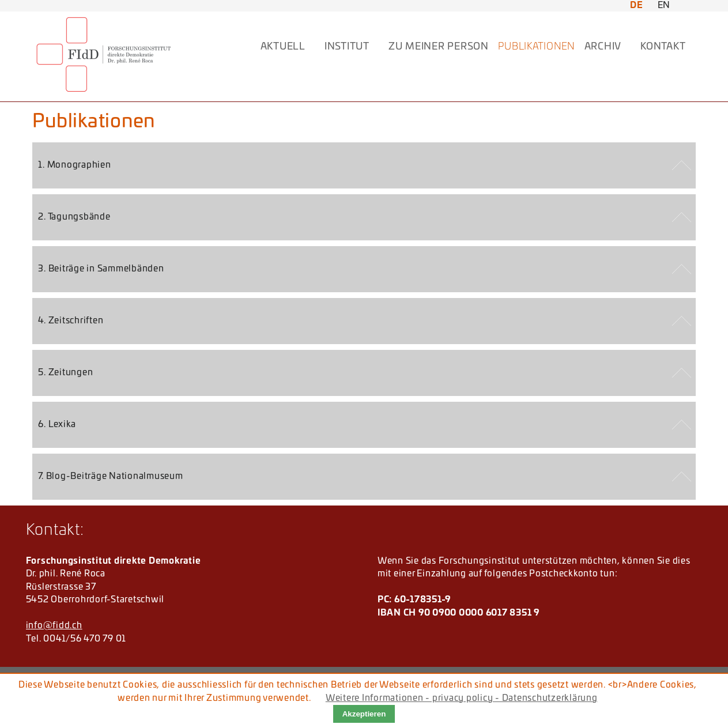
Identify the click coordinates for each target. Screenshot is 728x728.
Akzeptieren (364, 714)
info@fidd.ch (54, 626)
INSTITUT (347, 47)
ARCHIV (603, 47)
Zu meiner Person (439, 47)
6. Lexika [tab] (57, 425)
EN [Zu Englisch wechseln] (664, 5)
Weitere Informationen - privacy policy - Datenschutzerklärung (462, 698)
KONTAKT (663, 47)
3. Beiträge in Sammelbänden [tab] (101, 269)
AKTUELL (283, 47)
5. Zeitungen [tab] (65, 373)
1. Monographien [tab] (74, 165)
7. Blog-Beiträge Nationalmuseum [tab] (110, 476)
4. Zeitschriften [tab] (71, 321)
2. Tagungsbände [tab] (74, 217)
